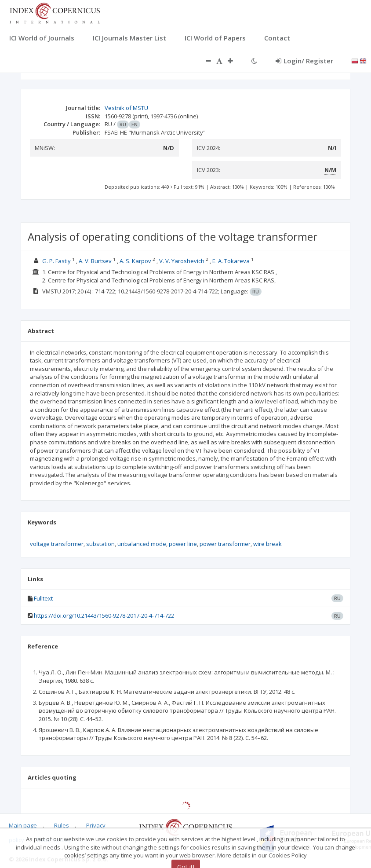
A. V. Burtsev (95, 261)
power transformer (225, 544)
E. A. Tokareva (231, 261)
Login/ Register (304, 61)
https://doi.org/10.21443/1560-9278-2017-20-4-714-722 (104, 615)
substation (100, 544)
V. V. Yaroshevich (182, 261)
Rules (62, 825)
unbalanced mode (142, 544)
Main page (23, 825)
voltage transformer (57, 544)
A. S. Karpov (135, 261)
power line (183, 544)
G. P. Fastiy (56, 261)
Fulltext (43, 598)
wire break (267, 544)
